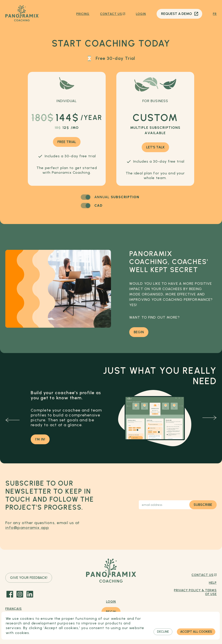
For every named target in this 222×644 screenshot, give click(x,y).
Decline (163, 632)
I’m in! (40, 439)
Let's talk (155, 147)
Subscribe (203, 505)
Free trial (67, 142)
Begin (139, 332)
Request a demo (179, 14)
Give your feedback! (29, 578)
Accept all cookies (196, 632)
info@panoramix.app (27, 528)
